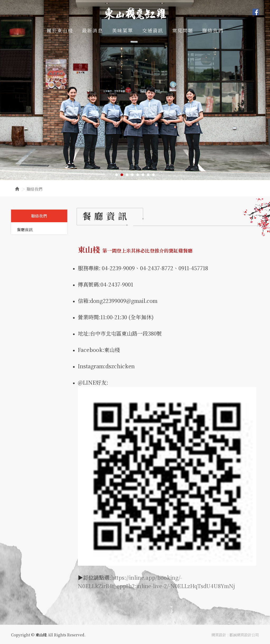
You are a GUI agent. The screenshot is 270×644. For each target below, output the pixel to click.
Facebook (256, 12)
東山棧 (135, 14)
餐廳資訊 (25, 229)
